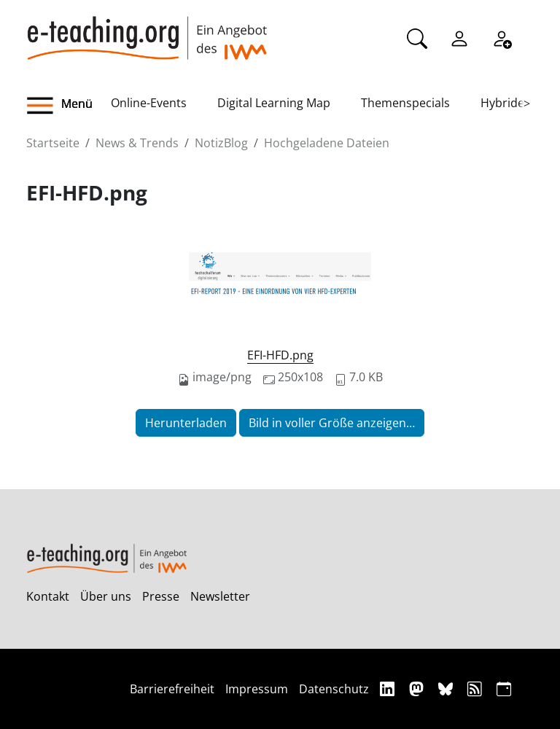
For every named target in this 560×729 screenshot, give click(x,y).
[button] (69, 106)
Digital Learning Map (274, 103)
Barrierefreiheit (172, 689)
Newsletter (220, 596)
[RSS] (477, 689)
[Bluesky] (447, 689)
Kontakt (48, 596)
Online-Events (149, 103)
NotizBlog (221, 143)
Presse (161, 596)
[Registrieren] (502, 37)
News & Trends (137, 143)
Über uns (106, 596)
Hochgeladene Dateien (327, 143)
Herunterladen (186, 423)
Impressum (257, 689)
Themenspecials (405, 103)
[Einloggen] (459, 37)
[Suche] (417, 37)
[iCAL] (504, 689)
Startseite (53, 143)
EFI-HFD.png (280, 355)
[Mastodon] (418, 689)
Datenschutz (334, 689)
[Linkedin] (389, 689)
